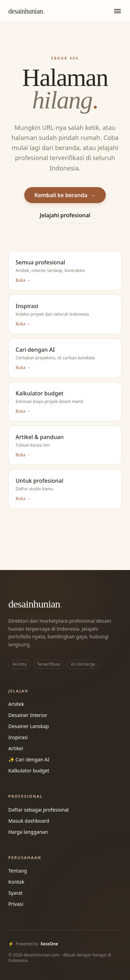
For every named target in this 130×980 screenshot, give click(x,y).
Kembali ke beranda (65, 195)
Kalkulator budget (29, 771)
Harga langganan (28, 832)
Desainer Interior (28, 715)
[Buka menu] (118, 11)
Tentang (18, 871)
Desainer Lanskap (29, 726)
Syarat (15, 893)
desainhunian (26, 11)
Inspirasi (18, 737)
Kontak (16, 882)
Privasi (16, 904)
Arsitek (16, 704)
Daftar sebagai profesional (38, 810)
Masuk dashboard (29, 821)
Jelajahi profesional (65, 215)
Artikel (16, 748)
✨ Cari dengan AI (29, 759)
